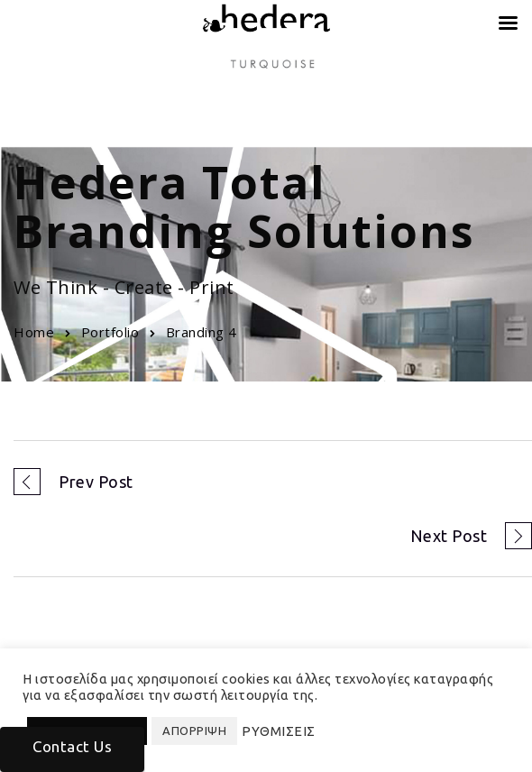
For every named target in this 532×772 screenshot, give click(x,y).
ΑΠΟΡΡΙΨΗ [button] (194, 731)
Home (34, 332)
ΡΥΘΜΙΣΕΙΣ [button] (279, 731)
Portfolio (110, 332)
